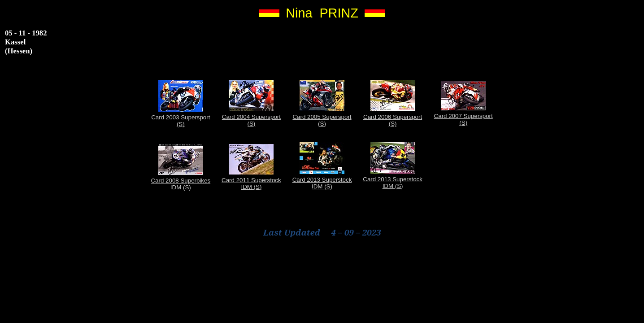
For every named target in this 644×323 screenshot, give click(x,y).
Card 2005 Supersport (322, 117)
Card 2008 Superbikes (181, 181)
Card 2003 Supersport (181, 117)
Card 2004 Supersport (251, 117)
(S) (181, 124)
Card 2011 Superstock (251, 180)
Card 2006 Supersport (393, 117)
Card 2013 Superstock (322, 180)
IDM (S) (181, 187)
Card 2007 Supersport (463, 116)
